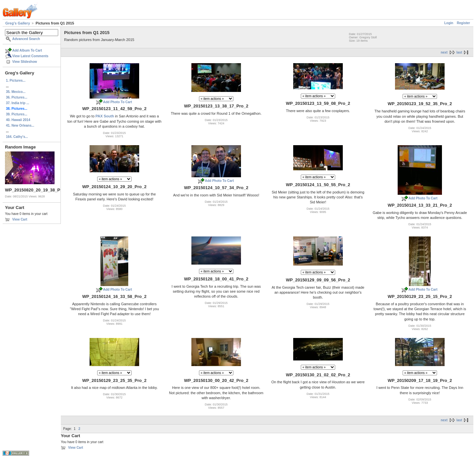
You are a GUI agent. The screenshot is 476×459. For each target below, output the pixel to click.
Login (449, 23)
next (444, 52)
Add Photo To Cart (118, 102)
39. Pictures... (17, 114)
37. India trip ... (18, 103)
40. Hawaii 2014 (18, 120)
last (459, 52)
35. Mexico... (16, 92)
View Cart (20, 219)
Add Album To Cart (27, 50)
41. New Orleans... (20, 125)
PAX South (105, 116)
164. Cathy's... (17, 137)
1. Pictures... (16, 81)
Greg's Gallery (18, 23)
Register (463, 23)
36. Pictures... (17, 97)
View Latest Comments (30, 56)
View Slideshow (25, 62)
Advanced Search (26, 39)
